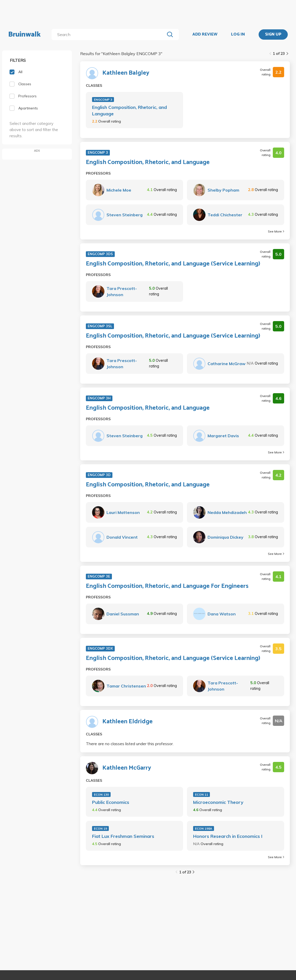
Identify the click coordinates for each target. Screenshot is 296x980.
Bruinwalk (24, 35)
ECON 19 (100, 828)
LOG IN (238, 35)
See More (276, 231)
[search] (109, 35)
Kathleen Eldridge (128, 722)
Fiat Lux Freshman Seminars (123, 836)
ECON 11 (202, 794)
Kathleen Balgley (126, 73)
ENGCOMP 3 (103, 100)
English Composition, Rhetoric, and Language (129, 110)
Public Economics (111, 802)
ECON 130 (101, 794)
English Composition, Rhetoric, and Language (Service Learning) (173, 264)
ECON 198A (204, 828)
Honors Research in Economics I (228, 836)
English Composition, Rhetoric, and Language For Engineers (167, 586)
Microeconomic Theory (218, 802)
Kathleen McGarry (127, 768)
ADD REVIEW (205, 35)
